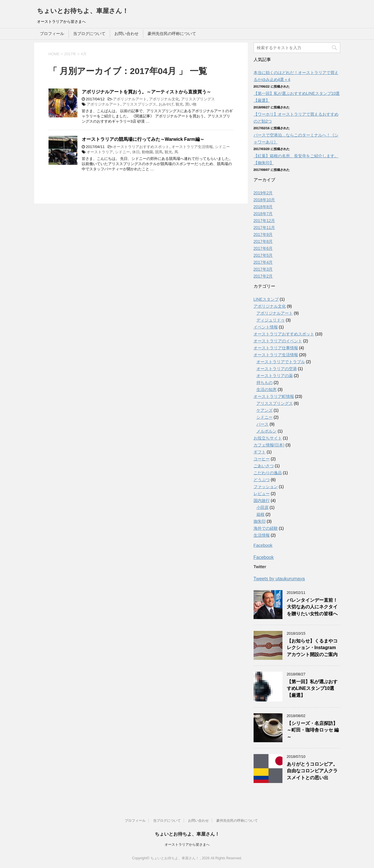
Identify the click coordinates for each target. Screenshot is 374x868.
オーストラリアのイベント (278, 341)
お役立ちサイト (268, 438)
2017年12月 (264, 221)
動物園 (147, 152)
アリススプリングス (198, 99)
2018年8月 (263, 207)
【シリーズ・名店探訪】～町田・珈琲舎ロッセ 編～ (313, 730)
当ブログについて (89, 34)
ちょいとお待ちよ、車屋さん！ (83, 11)
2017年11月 (264, 228)
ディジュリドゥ (271, 320)
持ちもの (265, 383)
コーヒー (262, 459)
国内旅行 (262, 501)
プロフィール (52, 34)
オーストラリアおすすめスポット (141, 147)
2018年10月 (264, 200)
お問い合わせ (126, 34)
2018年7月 (263, 214)
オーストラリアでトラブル (281, 362)
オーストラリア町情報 (274, 396)
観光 (179, 104)
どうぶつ (262, 480)
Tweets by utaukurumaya (279, 579)
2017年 (70, 54)
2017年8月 (263, 241)
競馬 (159, 152)
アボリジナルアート (130, 99)
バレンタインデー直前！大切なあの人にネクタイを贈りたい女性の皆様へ (312, 607)
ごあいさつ (264, 466)
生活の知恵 (267, 389)
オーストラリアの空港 (277, 369)
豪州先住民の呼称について (172, 34)
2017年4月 (263, 262)
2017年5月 (263, 255)
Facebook (263, 545)
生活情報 (262, 535)
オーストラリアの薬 (275, 376)
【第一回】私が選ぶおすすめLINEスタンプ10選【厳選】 (312, 688)
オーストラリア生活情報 (192, 147)
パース (263, 424)
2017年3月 (263, 269)
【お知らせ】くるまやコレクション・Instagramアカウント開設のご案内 (312, 648)
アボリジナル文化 (164, 99)
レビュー (262, 494)
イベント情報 (266, 327)
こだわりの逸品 (268, 473)
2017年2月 (263, 276)
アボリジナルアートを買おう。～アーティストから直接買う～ (146, 92)
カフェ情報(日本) (269, 445)
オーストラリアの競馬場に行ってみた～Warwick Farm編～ (143, 139)
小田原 (263, 507)
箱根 (261, 514)
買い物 (191, 104)
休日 (136, 152)
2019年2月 (263, 193)
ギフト (260, 452)
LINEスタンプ (266, 299)
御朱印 (260, 521)
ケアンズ (265, 410)
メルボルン (267, 431)
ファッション (266, 487)
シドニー (222, 147)
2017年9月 (263, 234)
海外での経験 (266, 528)
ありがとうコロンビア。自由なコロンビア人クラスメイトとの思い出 (312, 771)
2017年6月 (263, 248)
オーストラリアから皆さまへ (187, 845)
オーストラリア (100, 152)
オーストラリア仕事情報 (276, 348)
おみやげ (166, 104)
